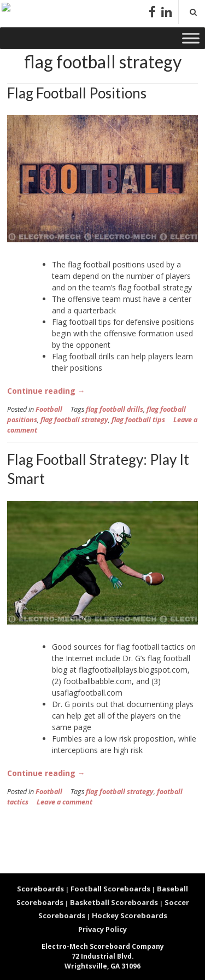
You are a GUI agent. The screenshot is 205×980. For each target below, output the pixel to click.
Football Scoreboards (110, 889)
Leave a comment (65, 802)
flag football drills (115, 409)
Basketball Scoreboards (114, 902)
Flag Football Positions (77, 93)
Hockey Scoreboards (130, 915)
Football (49, 409)
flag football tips (138, 420)
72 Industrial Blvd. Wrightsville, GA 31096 (103, 956)
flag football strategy (74, 420)
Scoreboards (40, 889)
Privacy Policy (102, 929)
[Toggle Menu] (191, 38)
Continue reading (46, 391)
